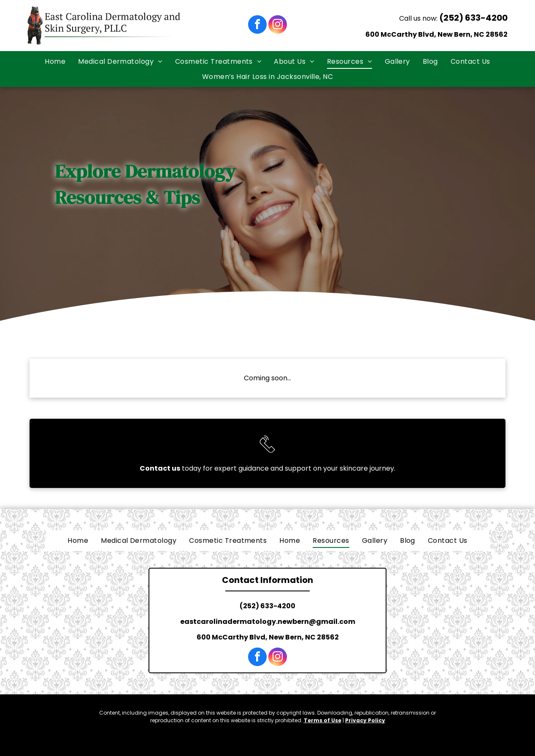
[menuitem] (55, 61)
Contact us (160, 468)
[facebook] (257, 26)
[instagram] (278, 26)
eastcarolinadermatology (228, 622)
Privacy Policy (365, 720)
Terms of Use (323, 720)
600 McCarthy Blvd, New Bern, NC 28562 (436, 34)
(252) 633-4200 (473, 18)
